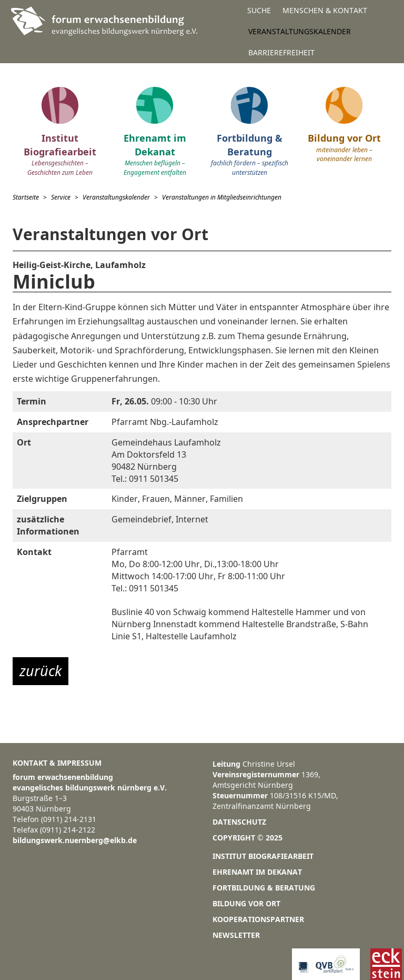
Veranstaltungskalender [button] (300, 31)
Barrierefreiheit (281, 52)
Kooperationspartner (258, 919)
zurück (41, 671)
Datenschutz (239, 822)
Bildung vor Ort (246, 903)
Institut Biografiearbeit (263, 856)
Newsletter (236, 935)
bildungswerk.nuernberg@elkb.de (75, 840)
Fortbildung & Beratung (264, 888)
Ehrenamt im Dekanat (257, 872)
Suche (259, 10)
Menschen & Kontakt (325, 10)
